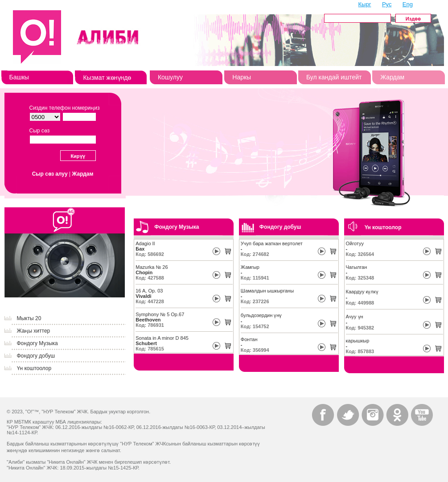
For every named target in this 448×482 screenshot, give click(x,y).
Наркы (242, 77)
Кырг (365, 4)
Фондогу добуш (36, 356)
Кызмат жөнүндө (107, 78)
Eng (408, 4)
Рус (387, 4)
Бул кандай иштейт (334, 77)
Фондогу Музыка (37, 343)
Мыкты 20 (29, 318)
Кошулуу (170, 77)
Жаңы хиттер (34, 331)
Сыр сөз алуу (50, 174)
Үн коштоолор (34, 368)
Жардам (392, 77)
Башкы (19, 77)
